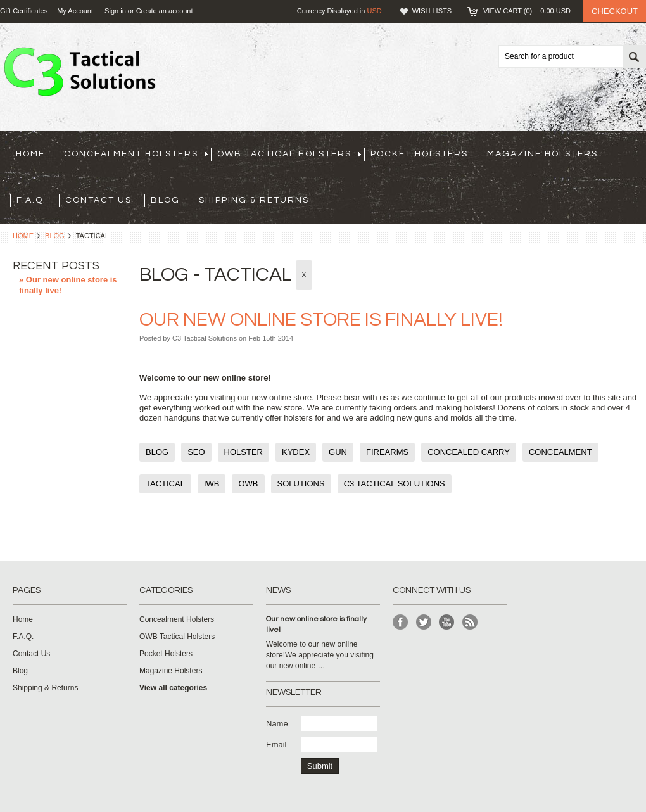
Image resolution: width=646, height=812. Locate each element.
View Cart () (527, 11)
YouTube (447, 622)
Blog (55, 236)
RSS (470, 622)
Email (276, 745)
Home (23, 236)
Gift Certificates (24, 11)
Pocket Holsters (419, 154)
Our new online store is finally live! (321, 320)
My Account (75, 11)
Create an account (165, 11)
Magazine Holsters (542, 154)
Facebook (401, 622)
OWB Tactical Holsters (289, 154)
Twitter (424, 622)
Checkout (615, 11)
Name (277, 724)
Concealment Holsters (136, 154)
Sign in (115, 11)
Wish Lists (432, 11)
